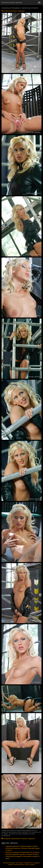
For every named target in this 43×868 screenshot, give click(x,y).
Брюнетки (11, 865)
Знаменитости (28, 863)
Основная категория (10, 11)
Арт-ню (27, 865)
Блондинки (21, 11)
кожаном (24, 839)
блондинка (7, 839)
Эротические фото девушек (12, 2)
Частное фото (19, 863)
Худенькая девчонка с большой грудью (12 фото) (22, 846)
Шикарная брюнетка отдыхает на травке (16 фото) (22, 854)
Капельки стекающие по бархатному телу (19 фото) (22, 852)
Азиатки (32, 865)
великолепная (16, 839)
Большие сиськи (20, 865)
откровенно (31, 839)
